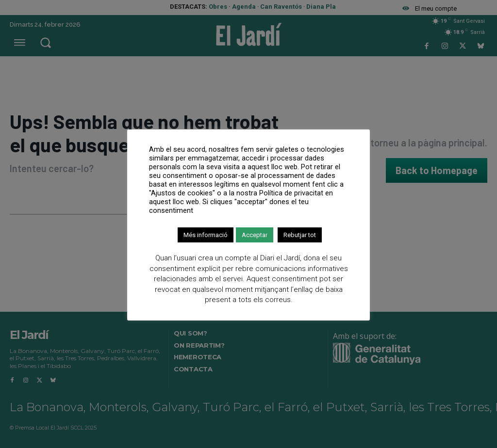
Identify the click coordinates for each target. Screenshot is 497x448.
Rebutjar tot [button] (300, 235)
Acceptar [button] (255, 235)
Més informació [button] (206, 235)
